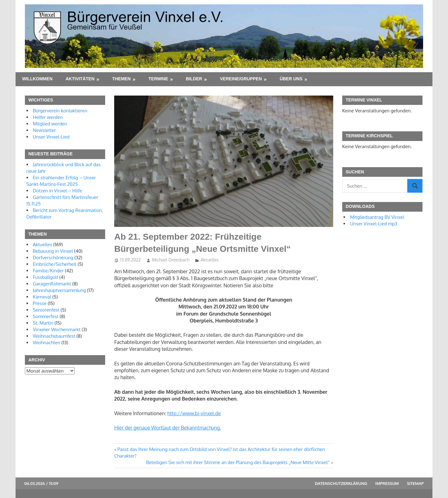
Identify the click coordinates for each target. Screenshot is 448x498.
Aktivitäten (80, 79)
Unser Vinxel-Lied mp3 (374, 224)
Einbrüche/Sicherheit (55, 264)
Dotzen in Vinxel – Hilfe (58, 191)
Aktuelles (210, 260)
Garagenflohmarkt (52, 284)
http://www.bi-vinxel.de (194, 413)
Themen (121, 79)
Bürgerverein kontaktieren (60, 111)
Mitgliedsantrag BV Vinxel (377, 217)
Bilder (194, 79)
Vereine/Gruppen (241, 79)
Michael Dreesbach (171, 260)
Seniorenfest (46, 310)
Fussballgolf (46, 277)
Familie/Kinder (48, 271)
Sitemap (415, 483)
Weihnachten (47, 343)
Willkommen (37, 79)
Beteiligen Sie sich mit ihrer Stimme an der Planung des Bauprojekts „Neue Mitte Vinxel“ (238, 462)
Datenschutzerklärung (341, 483)
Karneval (42, 297)
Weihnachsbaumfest (54, 336)
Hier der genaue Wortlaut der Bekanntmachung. (168, 428)
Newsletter (44, 130)
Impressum (387, 483)
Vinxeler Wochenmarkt (57, 329)
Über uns (291, 79)
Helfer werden (48, 117)
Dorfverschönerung (53, 258)
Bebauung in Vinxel (53, 251)
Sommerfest (46, 316)
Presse (40, 303)
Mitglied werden (50, 124)
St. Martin (43, 323)
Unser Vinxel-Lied (51, 137)
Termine (158, 79)
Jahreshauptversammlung (60, 290)
